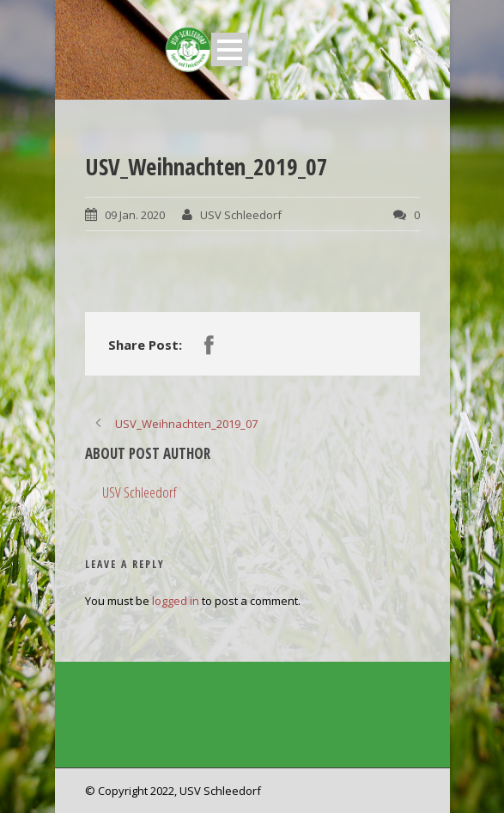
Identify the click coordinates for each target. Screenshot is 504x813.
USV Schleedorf (241, 215)
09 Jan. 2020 (135, 215)
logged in (176, 601)
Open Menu (230, 49)
